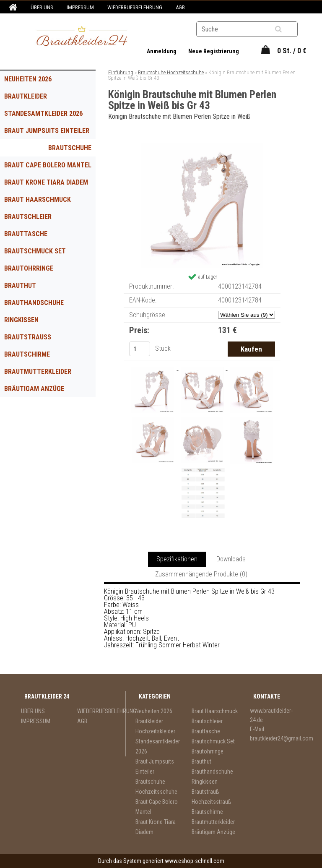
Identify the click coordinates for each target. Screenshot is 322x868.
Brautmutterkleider (38, 371)
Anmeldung (162, 51)
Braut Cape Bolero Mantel (48, 165)
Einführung (121, 72)
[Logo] (82, 37)
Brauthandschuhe (34, 303)
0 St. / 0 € (292, 51)
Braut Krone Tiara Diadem (46, 182)
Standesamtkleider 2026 (43, 113)
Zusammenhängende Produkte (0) (201, 574)
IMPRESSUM (80, 7)
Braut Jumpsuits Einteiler (47, 131)
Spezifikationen (177, 559)
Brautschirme (27, 354)
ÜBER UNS (42, 7)
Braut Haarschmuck (38, 199)
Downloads (231, 559)
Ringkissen (21, 320)
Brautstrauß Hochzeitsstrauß (35, 339)
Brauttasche (26, 234)
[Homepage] (12, 8)
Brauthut (20, 285)
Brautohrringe (29, 268)
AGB (180, 7)
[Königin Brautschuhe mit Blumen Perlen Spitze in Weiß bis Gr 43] (202, 146)
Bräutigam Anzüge (34, 389)
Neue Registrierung (214, 51)
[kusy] (140, 349)
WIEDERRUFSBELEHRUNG (135, 7)
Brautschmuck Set (35, 251)
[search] (289, 29)
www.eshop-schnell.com (195, 861)
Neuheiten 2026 (28, 79)
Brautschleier (28, 217)
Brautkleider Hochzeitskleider (32, 99)
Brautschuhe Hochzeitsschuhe (63, 150)
